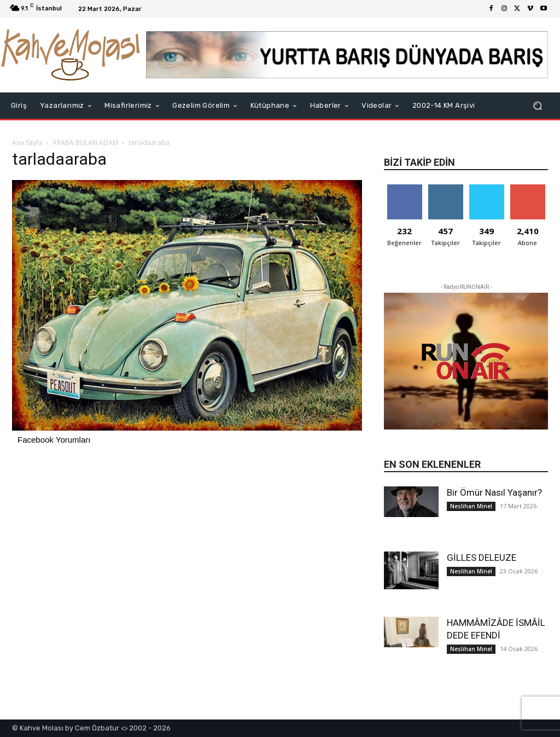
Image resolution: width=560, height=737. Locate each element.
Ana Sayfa (27, 143)
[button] (537, 106)
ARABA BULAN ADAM (85, 143)
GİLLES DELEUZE (482, 558)
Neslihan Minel (471, 506)
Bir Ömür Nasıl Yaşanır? (494, 492)
